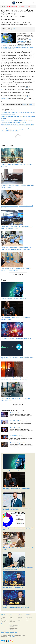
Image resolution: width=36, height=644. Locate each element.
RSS (16, 632)
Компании (28, 614)
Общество (13, 30)
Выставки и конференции (14, 625)
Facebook (25, 104)
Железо (3, 620)
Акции (19, 620)
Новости (3, 614)
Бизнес (2, 619)
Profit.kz (13, 28)
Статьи (11, 614)
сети (30, 619)
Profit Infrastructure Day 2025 (16, 435)
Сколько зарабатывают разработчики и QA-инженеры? (16, 338)
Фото (11, 624)
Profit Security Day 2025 (14, 428)
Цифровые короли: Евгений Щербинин (13, 587)
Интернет (8, 30)
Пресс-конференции (13, 628)
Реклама (7, 632)
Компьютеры (29, 616)
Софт (27, 620)
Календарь (20, 614)
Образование (4, 622)
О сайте (3, 632)
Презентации (12, 627)
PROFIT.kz (12, 637)
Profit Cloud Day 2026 (14, 413)
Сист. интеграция (30, 617)
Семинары (20, 617)
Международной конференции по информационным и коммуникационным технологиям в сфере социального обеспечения (17, 47)
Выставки (20, 616)
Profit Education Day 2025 (15, 420)
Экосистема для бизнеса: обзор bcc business (13, 299)
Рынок (11, 617)
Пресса (3, 624)
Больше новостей (18, 274)
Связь (2, 616)
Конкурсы (20, 619)
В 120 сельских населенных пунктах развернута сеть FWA (18, 6)
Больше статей (18, 405)
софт (6, 620)
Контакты (12, 632)
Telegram (31, 104)
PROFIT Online (13, 634)
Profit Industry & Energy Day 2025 (17, 443)
